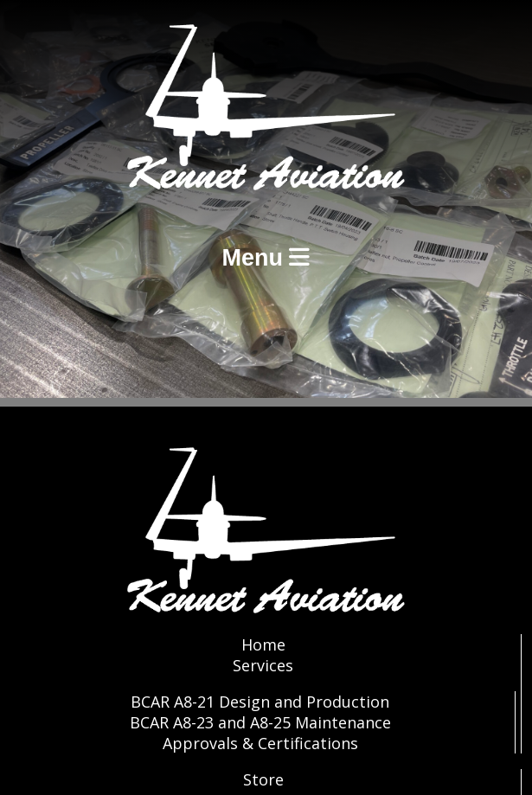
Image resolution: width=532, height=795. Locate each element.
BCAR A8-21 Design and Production (260, 702)
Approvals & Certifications (260, 743)
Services (263, 665)
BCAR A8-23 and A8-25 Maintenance (260, 722)
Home (263, 644)
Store (263, 779)
